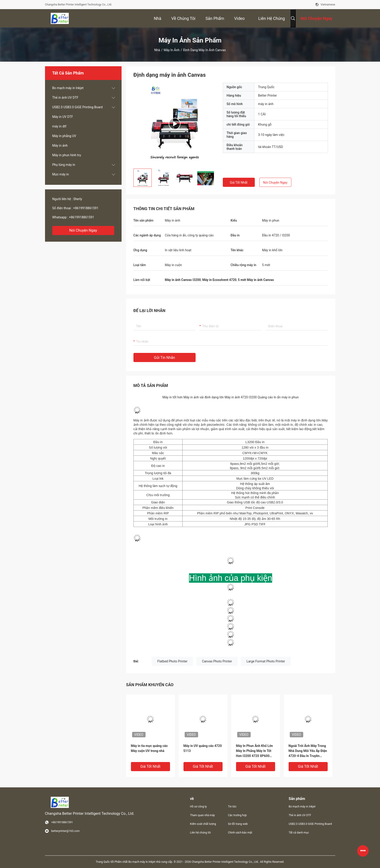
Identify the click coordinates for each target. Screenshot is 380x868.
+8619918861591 (86, 208)
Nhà (157, 50)
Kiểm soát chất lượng (203, 824)
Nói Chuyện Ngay (83, 230)
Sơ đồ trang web (238, 824)
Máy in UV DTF (63, 117)
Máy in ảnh (171, 50)
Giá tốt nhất (239, 183)
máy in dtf (59, 126)
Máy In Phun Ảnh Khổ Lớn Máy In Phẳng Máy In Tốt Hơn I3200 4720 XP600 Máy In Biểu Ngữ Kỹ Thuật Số (255, 751)
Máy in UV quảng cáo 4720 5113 (203, 748)
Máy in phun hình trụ (67, 155)
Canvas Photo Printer (217, 661)
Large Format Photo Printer (266, 661)
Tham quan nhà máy (203, 815)
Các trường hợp (237, 815)
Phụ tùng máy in (64, 165)
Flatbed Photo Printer (173, 661)
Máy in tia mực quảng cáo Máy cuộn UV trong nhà (149, 748)
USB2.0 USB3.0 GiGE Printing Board (78, 107)
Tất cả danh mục (299, 833)
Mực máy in (61, 174)
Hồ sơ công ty (198, 807)
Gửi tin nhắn (165, 358)
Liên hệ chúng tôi (201, 833)
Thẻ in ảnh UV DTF (65, 98)
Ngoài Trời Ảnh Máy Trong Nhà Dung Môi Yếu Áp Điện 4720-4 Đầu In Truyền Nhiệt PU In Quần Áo (308, 751)
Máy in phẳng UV (64, 136)
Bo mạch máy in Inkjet (68, 88)
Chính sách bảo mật (240, 833)
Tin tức (232, 807)
